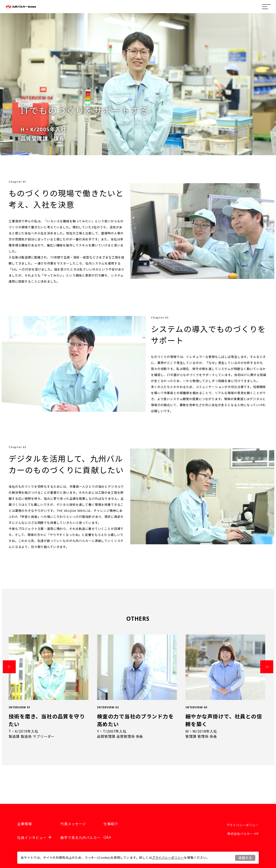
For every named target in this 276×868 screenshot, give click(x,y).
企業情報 (25, 824)
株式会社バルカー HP (243, 834)
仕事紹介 (111, 824)
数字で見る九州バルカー (81, 838)
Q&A (107, 837)
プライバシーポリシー (168, 858)
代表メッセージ (73, 824)
